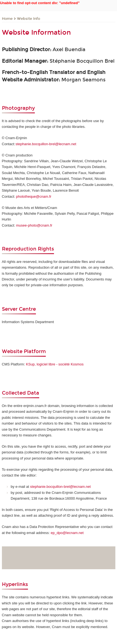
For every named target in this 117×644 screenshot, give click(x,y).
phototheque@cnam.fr (34, 196)
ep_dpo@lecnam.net (67, 533)
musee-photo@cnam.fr (34, 225)
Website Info (28, 19)
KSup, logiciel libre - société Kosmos (55, 364)
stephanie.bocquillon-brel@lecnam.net (46, 144)
